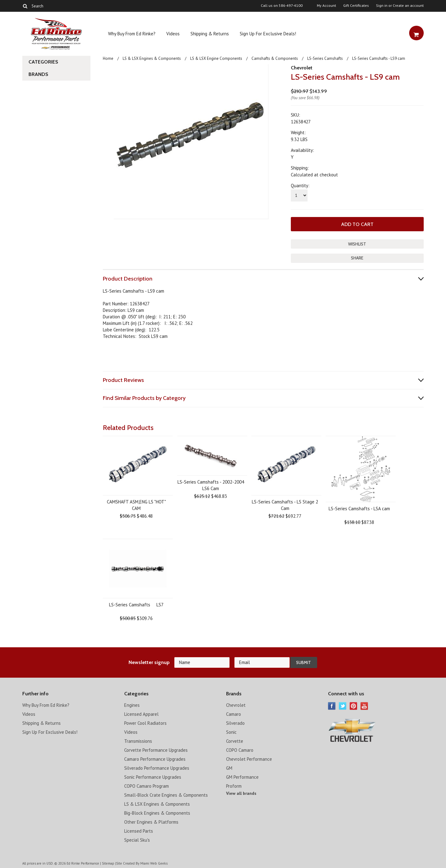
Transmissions (138, 741)
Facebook (332, 706)
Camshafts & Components (275, 58)
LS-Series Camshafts (325, 58)
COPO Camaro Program (146, 786)
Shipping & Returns (210, 34)
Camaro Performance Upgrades (155, 759)
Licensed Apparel (141, 714)
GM (229, 768)
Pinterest (354, 706)
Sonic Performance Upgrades (153, 777)
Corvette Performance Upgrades (156, 750)
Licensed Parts (139, 831)
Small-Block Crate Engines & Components (166, 795)
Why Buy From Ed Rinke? (132, 34)
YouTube (364, 706)
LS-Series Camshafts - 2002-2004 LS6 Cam (211, 485)
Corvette (235, 741)
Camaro (234, 714)
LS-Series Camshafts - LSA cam (359, 508)
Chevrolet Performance (249, 759)
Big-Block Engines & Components (157, 813)
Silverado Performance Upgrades (157, 768)
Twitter (343, 706)
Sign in (382, 6)
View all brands (241, 793)
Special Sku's (137, 840)
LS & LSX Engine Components (216, 58)
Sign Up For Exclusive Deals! (268, 34)
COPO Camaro (240, 750)
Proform (234, 786)
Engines (132, 705)
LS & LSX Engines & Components (152, 58)
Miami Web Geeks (154, 863)
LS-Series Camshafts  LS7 (136, 604)
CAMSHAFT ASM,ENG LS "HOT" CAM (136, 505)
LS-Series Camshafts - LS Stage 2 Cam (285, 505)
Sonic (231, 732)
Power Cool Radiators (145, 723)
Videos (173, 34)
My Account (326, 6)
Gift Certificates (356, 6)
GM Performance (242, 777)
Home (108, 58)
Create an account (408, 6)
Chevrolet (302, 68)
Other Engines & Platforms (151, 822)
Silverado (235, 723)
